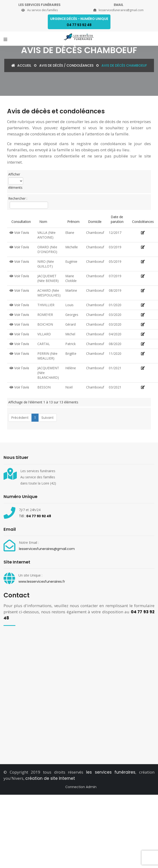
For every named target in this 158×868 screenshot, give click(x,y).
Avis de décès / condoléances (66, 65)
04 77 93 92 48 (39, 516)
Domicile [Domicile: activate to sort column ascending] (95, 222)
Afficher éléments (16, 181)
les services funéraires (111, 772)
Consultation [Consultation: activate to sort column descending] (21, 222)
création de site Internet (50, 778)
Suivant (48, 418)
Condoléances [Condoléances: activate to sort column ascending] (143, 222)
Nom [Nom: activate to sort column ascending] (43, 222)
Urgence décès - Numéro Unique (79, 22)
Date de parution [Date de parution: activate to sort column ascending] (117, 219)
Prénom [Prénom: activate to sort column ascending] (73, 222)
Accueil (21, 65)
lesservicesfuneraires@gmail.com (47, 549)
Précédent (20, 418)
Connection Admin (81, 787)
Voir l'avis (19, 233)
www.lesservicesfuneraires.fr (42, 582)
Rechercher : (27, 202)
